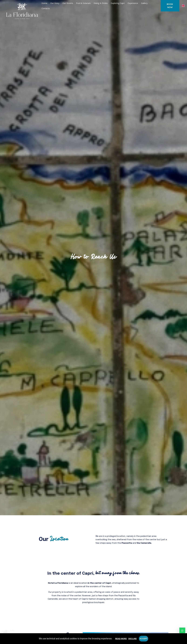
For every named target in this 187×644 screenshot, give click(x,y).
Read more (121, 639)
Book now (170, 6)
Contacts (46, 8)
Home (44, 3)
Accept (144, 639)
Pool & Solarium (83, 3)
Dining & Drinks (101, 3)
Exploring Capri (118, 3)
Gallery (144, 3)
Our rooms (68, 3)
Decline (132, 639)
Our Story (55, 3)
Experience (133, 3)
